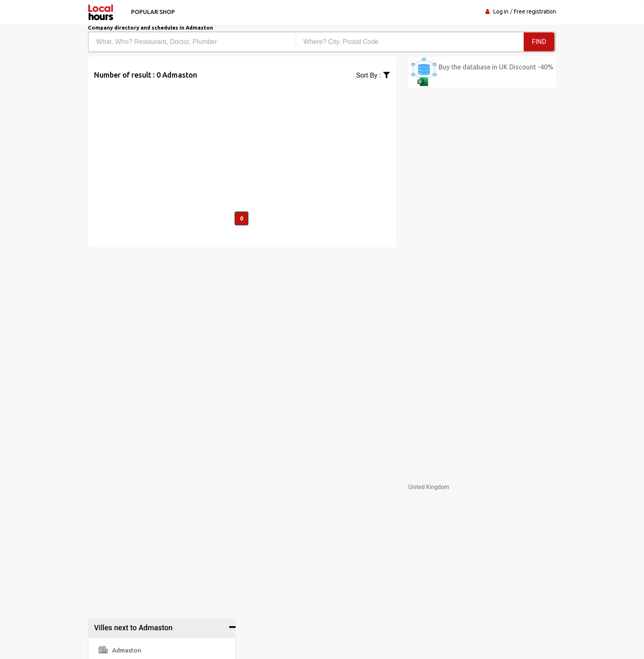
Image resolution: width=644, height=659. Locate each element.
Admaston (120, 650)
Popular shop (153, 12)
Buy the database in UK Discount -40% (496, 67)
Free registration (535, 11)
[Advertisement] (242, 138)
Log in (501, 11)
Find (539, 42)
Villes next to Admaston (133, 628)
